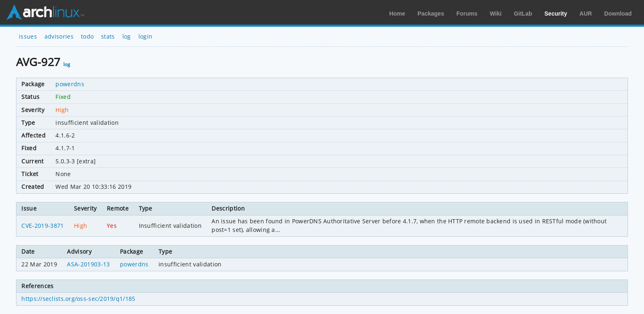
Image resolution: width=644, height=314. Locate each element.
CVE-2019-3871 (43, 226)
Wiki (496, 14)
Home (397, 14)
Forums (467, 14)
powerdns (70, 84)
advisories (59, 36)
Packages (431, 14)
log (127, 36)
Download (618, 14)
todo (87, 36)
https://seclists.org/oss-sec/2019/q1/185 (78, 299)
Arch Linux (45, 12)
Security (556, 14)
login (146, 36)
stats (108, 36)
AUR (586, 14)
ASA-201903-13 (88, 264)
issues (28, 36)
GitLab (523, 14)
